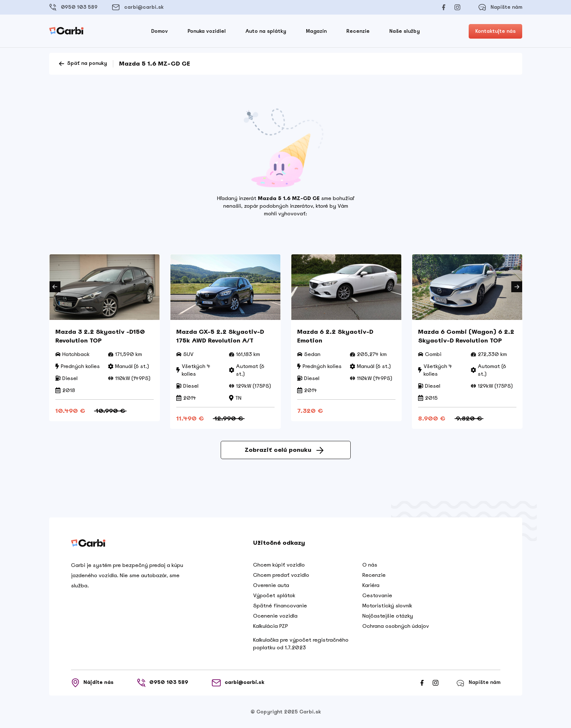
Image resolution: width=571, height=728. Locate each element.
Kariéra (371, 585)
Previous (55, 287)
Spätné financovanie (280, 606)
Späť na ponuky (82, 64)
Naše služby (405, 31)
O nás (370, 565)
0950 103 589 (73, 7)
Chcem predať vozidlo (281, 575)
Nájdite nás (92, 683)
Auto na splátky (266, 31)
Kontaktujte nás (495, 31)
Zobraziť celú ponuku (284, 450)
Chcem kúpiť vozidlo (279, 565)
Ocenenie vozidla (275, 616)
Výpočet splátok (274, 595)
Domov (160, 31)
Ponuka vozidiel (207, 31)
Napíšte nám (500, 7)
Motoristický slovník (387, 606)
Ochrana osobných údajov (396, 626)
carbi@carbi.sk (138, 7)
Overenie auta (271, 585)
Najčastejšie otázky (388, 616)
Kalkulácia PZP (271, 626)
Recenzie (358, 31)
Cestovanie (377, 595)
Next (517, 287)
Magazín (316, 31)
